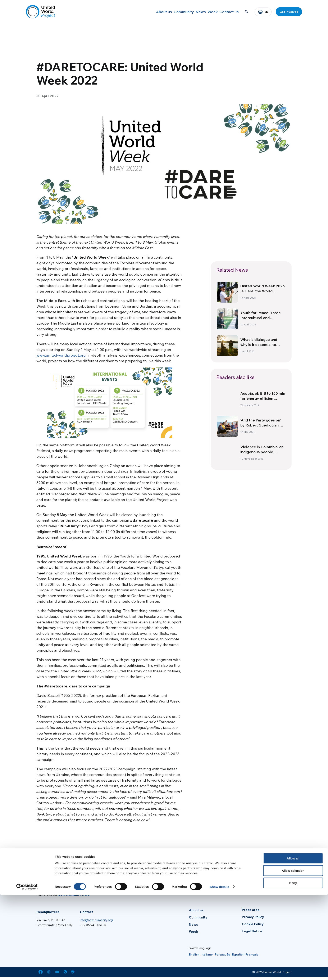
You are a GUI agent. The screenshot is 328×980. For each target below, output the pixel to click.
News (191, 12)
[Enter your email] (227, 881)
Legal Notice (252, 931)
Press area (251, 910)
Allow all (293, 943)
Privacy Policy (253, 917)
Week (207, 12)
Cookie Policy (253, 924)
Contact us (227, 12)
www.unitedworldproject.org (61, 355)
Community (170, 12)
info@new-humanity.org (96, 920)
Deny (293, 968)
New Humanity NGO (74, 894)
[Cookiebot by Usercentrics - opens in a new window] (27, 972)
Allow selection (293, 956)
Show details (220, 972)
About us (147, 12)
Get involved (289, 12)
